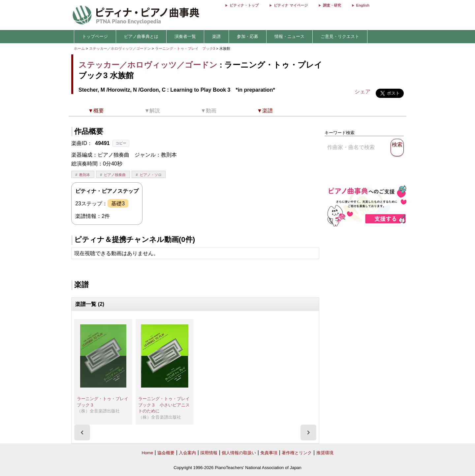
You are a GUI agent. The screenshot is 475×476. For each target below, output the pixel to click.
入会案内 (187, 453)
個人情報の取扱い (239, 453)
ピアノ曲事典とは (141, 36)
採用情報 (209, 453)
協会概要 (166, 453)
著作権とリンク (297, 453)
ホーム (79, 48)
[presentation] (82, 432)
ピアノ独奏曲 (115, 175)
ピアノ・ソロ (151, 175)
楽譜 (216, 36)
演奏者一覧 (185, 36)
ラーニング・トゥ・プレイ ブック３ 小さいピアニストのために (166, 405)
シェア (363, 91)
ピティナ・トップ (244, 5)
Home (147, 453)
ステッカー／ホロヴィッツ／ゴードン (120, 48)
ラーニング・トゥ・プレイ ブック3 (186, 48)
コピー (121, 143)
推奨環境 (325, 453)
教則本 (85, 175)
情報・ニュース (289, 36)
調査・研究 (332, 5)
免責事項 (269, 453)
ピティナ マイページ (291, 5)
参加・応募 (248, 36)
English (363, 5)
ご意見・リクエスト (340, 36)
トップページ (95, 36)
